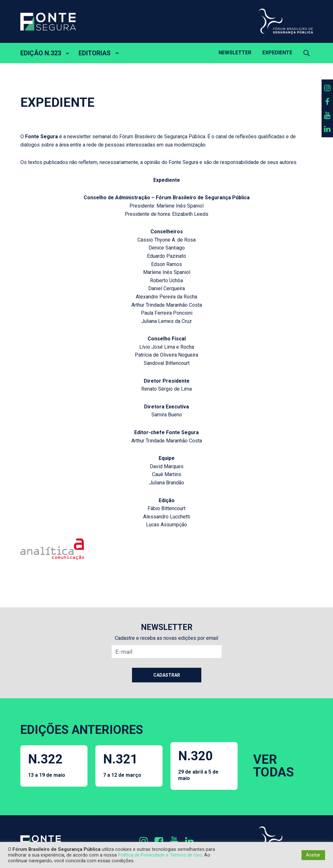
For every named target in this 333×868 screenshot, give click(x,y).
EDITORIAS (95, 53)
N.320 (204, 765)
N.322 (47, 765)
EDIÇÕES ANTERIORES (82, 730)
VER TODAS (274, 766)
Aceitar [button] (313, 855)
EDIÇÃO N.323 (41, 53)
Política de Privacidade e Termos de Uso (160, 855)
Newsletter (235, 53)
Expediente (277, 53)
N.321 (122, 765)
